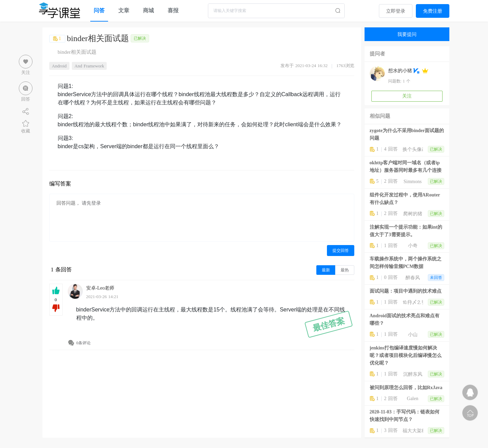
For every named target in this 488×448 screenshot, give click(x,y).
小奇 (413, 246)
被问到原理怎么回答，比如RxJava (406, 388)
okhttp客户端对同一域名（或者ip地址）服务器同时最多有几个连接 (406, 167)
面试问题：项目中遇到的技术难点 (406, 291)
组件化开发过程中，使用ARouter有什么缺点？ (405, 199)
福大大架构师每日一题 (413, 431)
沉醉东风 (413, 374)
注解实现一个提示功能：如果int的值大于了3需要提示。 (406, 231)
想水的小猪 (400, 71)
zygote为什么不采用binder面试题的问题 (407, 134)
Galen (413, 399)
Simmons (413, 182)
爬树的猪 (413, 214)
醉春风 (413, 278)
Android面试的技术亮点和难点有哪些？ (405, 319)
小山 (413, 335)
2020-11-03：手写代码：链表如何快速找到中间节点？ (405, 416)
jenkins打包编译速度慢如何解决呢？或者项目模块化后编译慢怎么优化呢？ (406, 355)
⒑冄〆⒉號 (413, 302)
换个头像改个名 (413, 149)
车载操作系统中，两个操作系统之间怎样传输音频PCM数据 (406, 263)
